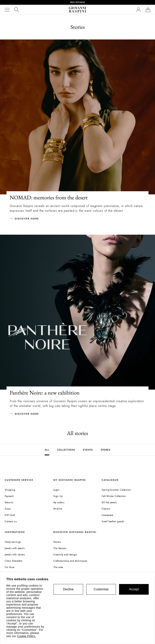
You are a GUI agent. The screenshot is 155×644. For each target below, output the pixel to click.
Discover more (27, 219)
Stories (57, 542)
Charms (106, 509)
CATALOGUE (110, 480)
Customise (101, 589)
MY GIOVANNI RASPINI (70, 480)
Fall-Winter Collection (114, 496)
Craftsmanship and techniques (70, 561)
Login (56, 490)
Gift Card (10, 515)
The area (58, 567)
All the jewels (109, 502)
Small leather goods (113, 521)
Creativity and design (65, 555)
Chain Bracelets (14, 561)
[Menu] (7, 10)
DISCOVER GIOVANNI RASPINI (75, 532)
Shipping (10, 490)
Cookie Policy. (27, 636)
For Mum (10, 567)
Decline (68, 589)
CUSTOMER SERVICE (19, 480)
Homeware (107, 515)
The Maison (60, 548)
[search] (17, 9)
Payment (9, 496)
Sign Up (58, 496)
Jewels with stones (15, 555)
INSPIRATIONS (15, 532)
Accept (134, 589)
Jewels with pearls (15, 548)
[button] (138, 9)
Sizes (8, 509)
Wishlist (58, 509)
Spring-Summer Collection (116, 490)
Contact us (11, 521)
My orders (59, 502)
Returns (9, 502)
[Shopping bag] (148, 10)
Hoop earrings (13, 542)
